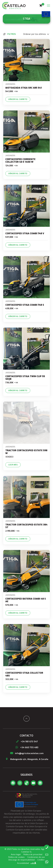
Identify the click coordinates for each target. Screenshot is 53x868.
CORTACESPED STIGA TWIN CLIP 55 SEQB (25, 378)
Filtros (9, 34)
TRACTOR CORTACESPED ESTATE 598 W (26, 452)
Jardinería (10, 84)
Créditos (41, 860)
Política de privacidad (33, 854)
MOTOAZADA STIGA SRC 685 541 (24, 88)
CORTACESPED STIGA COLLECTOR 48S (24, 674)
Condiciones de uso (36, 857)
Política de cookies (16, 857)
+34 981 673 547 (26, 742)
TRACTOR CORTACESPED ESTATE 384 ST (26, 526)
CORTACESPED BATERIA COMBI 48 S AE (26, 600)
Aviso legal (16, 854)
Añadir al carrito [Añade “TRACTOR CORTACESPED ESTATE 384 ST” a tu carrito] (18, 539)
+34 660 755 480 (27, 747)
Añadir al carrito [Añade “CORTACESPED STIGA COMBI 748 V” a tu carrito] (18, 245)
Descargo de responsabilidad (22, 860)
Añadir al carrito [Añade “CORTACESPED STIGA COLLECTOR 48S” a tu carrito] (18, 687)
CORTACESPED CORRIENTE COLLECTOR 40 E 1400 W (20, 161)
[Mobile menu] (48, 6)
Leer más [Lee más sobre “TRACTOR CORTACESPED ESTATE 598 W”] (13, 465)
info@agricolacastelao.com (27, 753)
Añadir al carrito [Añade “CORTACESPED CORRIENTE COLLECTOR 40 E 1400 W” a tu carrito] (18, 174)
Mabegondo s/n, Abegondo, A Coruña (26, 759)
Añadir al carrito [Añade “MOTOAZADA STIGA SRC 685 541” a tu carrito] (18, 99)
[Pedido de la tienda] (34, 34)
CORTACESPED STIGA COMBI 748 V (25, 233)
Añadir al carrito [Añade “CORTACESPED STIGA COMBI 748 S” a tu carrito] (18, 316)
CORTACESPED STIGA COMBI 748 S (25, 305)
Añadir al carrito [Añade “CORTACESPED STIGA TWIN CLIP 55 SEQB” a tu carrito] (18, 390)
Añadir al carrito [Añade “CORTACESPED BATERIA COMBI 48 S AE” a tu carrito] (18, 613)
